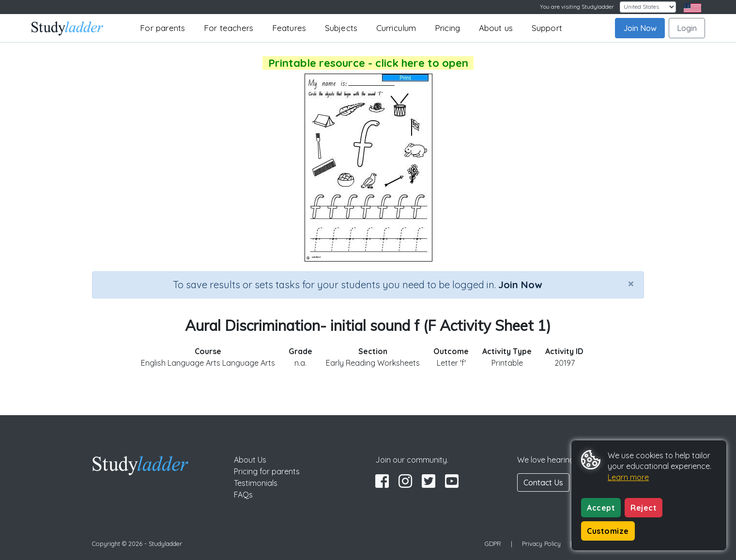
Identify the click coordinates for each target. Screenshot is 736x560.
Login (687, 28)
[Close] (631, 283)
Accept (601, 508)
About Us (250, 460)
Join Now (640, 28)
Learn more (628, 477)
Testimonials (256, 483)
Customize (608, 531)
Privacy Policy (541, 544)
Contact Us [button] (543, 482)
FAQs (243, 495)
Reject (644, 508)
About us (496, 28)
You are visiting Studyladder (577, 7)
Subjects (341, 28)
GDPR (493, 544)
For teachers (229, 28)
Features (289, 28)
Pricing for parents (267, 471)
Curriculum (396, 28)
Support (547, 28)
